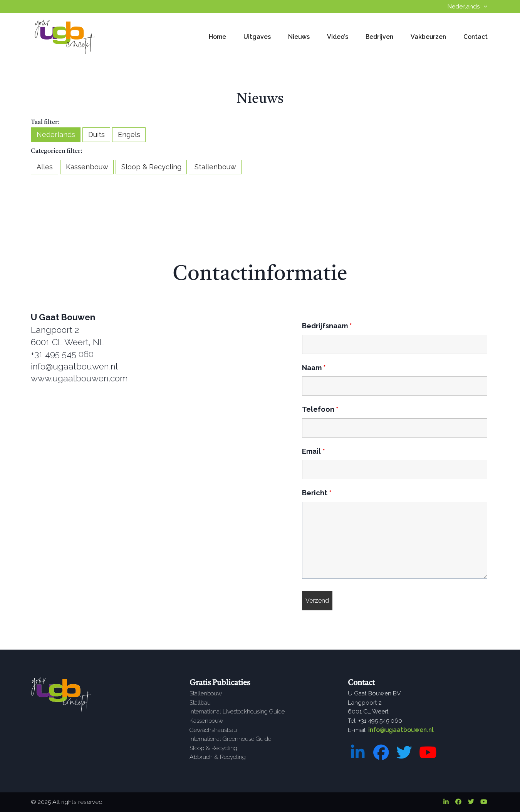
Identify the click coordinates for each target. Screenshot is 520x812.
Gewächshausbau (213, 730)
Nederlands (56, 134)
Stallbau (200, 703)
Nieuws (299, 37)
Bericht (317, 493)
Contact (476, 37)
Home (217, 37)
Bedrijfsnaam (327, 326)
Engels (129, 134)
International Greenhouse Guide (230, 739)
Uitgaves (257, 37)
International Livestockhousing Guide (237, 711)
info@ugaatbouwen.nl (401, 730)
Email (314, 451)
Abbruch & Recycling (218, 757)
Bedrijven (379, 37)
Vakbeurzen (428, 37)
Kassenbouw (87, 167)
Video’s (338, 37)
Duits (96, 134)
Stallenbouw (215, 167)
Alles (45, 167)
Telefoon (320, 409)
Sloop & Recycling (151, 167)
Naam (314, 368)
